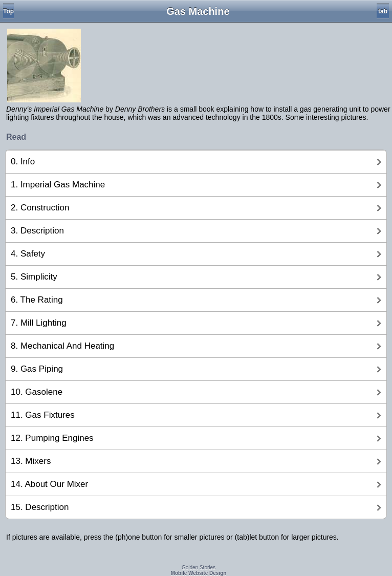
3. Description (37, 231)
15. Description (40, 507)
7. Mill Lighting (39, 323)
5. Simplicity (34, 277)
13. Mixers (31, 461)
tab (383, 11)
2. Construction (40, 208)
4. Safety (28, 254)
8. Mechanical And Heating (62, 346)
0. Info (23, 162)
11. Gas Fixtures (43, 415)
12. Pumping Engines (52, 438)
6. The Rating (37, 300)
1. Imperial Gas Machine (58, 185)
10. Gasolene (37, 392)
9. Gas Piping (37, 369)
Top (8, 11)
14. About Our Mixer (49, 484)
